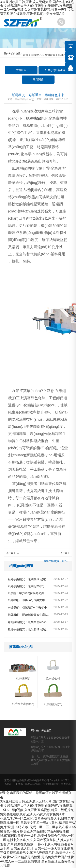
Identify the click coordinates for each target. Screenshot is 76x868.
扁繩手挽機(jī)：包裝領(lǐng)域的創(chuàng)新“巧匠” (29, 579)
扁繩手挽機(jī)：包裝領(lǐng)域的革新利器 (29, 629)
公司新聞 (50, 55)
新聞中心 (36, 55)
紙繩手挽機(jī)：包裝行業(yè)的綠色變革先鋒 (29, 586)
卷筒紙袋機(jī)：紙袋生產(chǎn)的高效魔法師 (29, 622)
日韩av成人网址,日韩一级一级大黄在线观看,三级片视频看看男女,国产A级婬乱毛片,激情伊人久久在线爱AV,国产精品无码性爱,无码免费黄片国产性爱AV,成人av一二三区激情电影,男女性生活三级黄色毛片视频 (38, 857)
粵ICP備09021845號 (29, 784)
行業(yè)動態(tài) (55, 70)
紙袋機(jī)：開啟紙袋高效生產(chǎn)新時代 (29, 615)
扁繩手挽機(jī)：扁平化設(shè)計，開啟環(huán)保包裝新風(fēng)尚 (57, 561)
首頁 (26, 55)
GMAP (9, 784)
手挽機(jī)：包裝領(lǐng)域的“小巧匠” (29, 607)
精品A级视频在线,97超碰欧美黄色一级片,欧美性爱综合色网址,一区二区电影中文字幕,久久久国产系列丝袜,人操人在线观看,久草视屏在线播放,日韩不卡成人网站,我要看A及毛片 (37, 840)
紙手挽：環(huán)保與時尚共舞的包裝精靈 (29, 593)
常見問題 (38, 79)
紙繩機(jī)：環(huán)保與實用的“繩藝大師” (29, 600)
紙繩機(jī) (34, 118)
